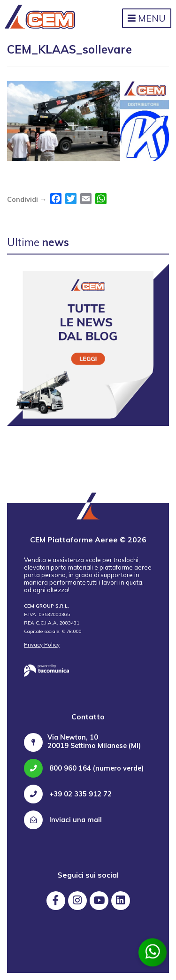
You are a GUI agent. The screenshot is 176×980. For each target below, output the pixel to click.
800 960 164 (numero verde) (84, 768)
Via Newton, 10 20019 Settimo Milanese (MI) (94, 741)
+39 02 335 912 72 (68, 794)
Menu (147, 18)
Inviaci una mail (63, 820)
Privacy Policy (42, 645)
